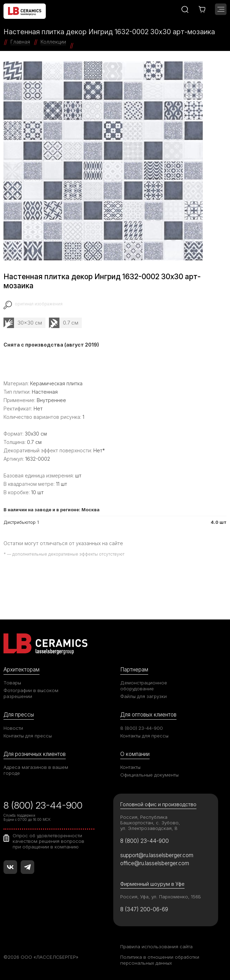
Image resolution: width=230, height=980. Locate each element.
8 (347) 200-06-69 (144, 909)
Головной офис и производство (158, 804)
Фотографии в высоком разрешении (31, 693)
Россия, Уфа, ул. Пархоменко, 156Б (161, 897)
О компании (135, 754)
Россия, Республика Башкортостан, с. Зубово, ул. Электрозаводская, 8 (150, 823)
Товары (12, 683)
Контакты (130, 767)
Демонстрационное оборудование (144, 686)
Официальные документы (149, 775)
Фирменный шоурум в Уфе (152, 884)
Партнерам (134, 670)
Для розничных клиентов (35, 754)
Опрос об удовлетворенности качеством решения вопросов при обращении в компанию (48, 841)
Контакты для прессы (28, 736)
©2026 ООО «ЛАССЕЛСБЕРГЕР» (41, 957)
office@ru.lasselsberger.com (155, 863)
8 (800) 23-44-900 (142, 728)
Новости (13, 728)
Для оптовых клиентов (148, 715)
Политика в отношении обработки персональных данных (160, 960)
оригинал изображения (39, 304)
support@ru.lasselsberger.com (157, 855)
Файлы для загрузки (143, 696)
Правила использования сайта (156, 946)
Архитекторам (21, 670)
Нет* (99, 450)
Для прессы (19, 715)
